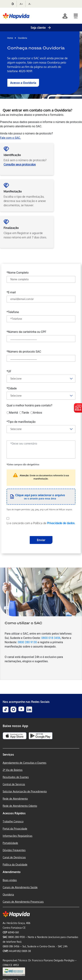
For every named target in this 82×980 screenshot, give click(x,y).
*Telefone (13, 312)
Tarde (24, 413)
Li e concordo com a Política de (41, 523)
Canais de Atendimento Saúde (20, 887)
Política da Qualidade (15, 864)
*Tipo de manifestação (21, 422)
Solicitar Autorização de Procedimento (25, 791)
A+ (21, 4)
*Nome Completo (18, 272)
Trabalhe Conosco (13, 821)
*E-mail (11, 292)
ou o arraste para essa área (40, 497)
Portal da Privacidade (15, 829)
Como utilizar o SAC (23, 623)
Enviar (41, 540)
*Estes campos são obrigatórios (23, 465)
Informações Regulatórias (18, 836)
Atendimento (12, 872)
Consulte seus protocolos (20, 164)
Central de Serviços (14, 784)
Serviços (8, 755)
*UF (9, 371)
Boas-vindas (10, 880)
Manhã (12, 413)
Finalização (11, 228)
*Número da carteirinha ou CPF (26, 332)
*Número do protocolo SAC (24, 351)
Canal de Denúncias (14, 857)
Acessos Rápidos (14, 813)
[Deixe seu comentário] (41, 450)
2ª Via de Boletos (13, 770)
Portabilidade (10, 843)
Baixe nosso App (15, 726)
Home (10, 38)
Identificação (12, 155)
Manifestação (13, 191)
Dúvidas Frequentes (14, 850)
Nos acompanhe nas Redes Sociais (26, 702)
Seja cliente (41, 28)
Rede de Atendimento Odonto (20, 806)
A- (30, 4)
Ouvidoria (22, 38)
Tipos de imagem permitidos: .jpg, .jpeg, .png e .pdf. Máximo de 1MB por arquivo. (39, 509)
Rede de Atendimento (15, 799)
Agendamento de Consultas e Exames (25, 763)
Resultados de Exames (16, 777)
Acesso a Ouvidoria (23, 83)
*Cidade (12, 388)
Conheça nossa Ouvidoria (36, 48)
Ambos (36, 413)
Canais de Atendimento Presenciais (23, 902)
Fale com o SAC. (10, 138)
